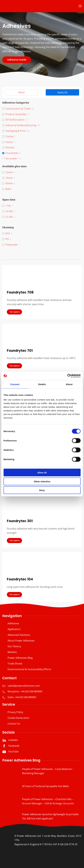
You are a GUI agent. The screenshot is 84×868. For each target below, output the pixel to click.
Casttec (10, 136)
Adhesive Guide (17, 60)
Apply (62, 92)
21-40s (9, 217)
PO (7, 239)
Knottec (10, 148)
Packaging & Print (16, 131)
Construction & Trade (18, 109)
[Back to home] (21, 6)
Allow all (42, 473)
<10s (8, 206)
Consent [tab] (15, 384)
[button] (80, 6)
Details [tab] (42, 384)
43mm (9, 183)
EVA (8, 234)
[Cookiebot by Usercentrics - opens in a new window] (67, 376)
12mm (9, 172)
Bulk (8, 189)
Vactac (9, 142)
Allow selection (42, 481)
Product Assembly (16, 114)
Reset (22, 92)
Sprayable (11, 159)
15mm (9, 178)
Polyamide (11, 245)
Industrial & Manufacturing (21, 125)
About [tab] (69, 384)
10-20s (9, 211)
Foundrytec (12, 153)
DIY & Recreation (15, 120)
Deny (42, 490)
